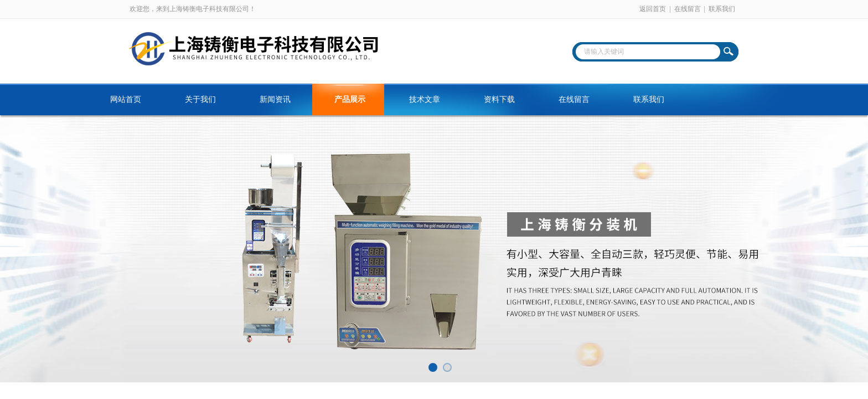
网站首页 (126, 99)
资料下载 (499, 99)
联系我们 (722, 9)
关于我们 (200, 99)
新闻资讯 (275, 99)
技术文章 (425, 99)
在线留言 (688, 9)
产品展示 (350, 99)
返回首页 (653, 9)
